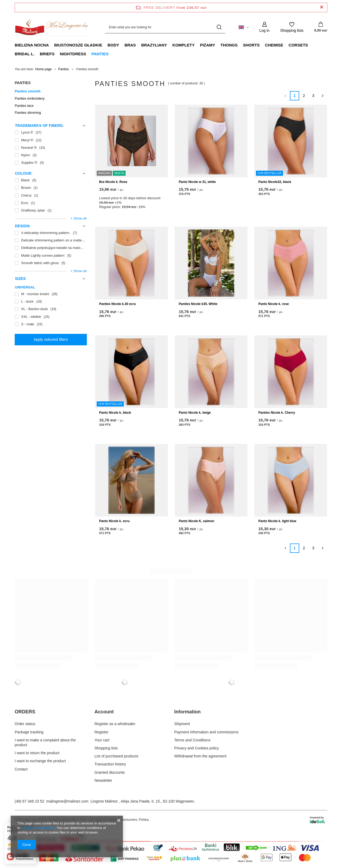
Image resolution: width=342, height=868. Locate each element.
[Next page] (323, 96)
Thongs (229, 45)
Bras (130, 45)
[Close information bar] (322, 7)
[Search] (219, 27)
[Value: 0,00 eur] (321, 27)
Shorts (251, 45)
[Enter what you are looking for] (165, 27)
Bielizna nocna (32, 45)
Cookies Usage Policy (38, 828)
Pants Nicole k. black (115, 413)
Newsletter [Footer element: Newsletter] (103, 780)
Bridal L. (25, 54)
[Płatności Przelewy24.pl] (171, 863)
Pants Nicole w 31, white (197, 182)
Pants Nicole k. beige (195, 413)
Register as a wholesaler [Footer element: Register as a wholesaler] (115, 724)
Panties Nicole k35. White (198, 304)
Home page (44, 69)
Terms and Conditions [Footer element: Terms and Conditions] (192, 740)
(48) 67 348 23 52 (30, 801)
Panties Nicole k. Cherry (277, 413)
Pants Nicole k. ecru (114, 521)
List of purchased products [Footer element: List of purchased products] (116, 756)
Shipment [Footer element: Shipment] (182, 724)
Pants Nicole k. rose (274, 304)
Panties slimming (28, 113)
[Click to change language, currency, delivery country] (244, 27)
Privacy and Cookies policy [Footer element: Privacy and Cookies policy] (197, 748)
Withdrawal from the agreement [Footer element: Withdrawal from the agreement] (200, 756)
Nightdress (73, 54)
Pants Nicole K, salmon (197, 521)
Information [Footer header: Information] (187, 712)
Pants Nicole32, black (275, 182)
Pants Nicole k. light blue (277, 521)
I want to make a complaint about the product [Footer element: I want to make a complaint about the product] (45, 742)
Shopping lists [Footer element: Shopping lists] (106, 748)
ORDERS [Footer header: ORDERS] (25, 712)
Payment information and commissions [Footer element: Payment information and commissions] (206, 732)
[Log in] (265, 27)
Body (113, 45)
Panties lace (24, 106)
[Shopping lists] (292, 27)
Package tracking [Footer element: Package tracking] (29, 732)
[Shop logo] (52, 27)
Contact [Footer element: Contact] (21, 769)
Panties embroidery (30, 98)
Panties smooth (28, 91)
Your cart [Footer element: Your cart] (102, 740)
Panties (100, 54)
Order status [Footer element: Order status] (25, 724)
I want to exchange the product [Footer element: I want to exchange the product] (40, 761)
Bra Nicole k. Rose (113, 182)
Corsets (298, 45)
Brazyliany (154, 45)
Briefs (47, 54)
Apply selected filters (51, 339)
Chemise (274, 45)
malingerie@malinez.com (67, 801)
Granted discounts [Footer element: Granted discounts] (110, 772)
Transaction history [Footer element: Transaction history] (110, 764)
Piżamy (207, 45)
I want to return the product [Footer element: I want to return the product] (37, 753)
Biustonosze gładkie (78, 45)
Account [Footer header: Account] (104, 712)
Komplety (183, 45)
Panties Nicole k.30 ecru (117, 304)
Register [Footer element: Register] (102, 732)
